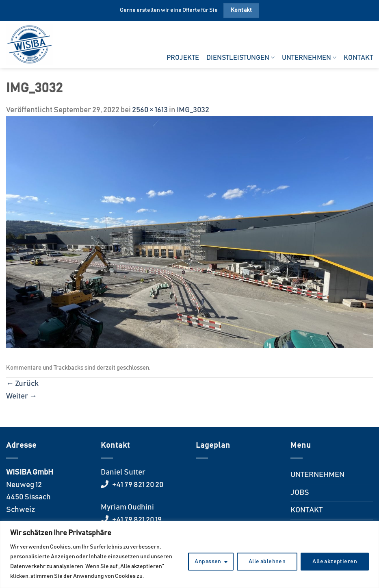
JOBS (300, 493)
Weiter (22, 396)
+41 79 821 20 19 (136, 520)
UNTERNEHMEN (309, 58)
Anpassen (208, 562)
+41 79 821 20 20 (137, 485)
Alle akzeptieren (335, 562)
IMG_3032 (193, 110)
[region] (189, 554)
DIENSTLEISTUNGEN (240, 58)
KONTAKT (358, 58)
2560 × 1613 (150, 110)
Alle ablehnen (267, 562)
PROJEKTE (183, 58)
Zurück (22, 384)
